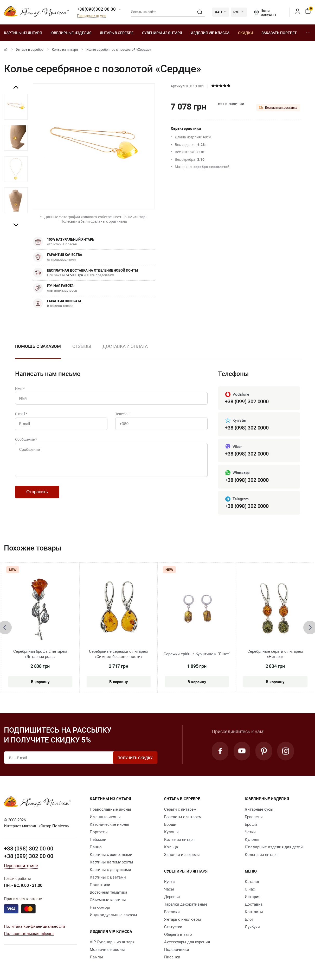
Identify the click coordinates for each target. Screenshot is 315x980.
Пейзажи (98, 839)
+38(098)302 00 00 (96, 9)
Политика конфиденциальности (34, 926)
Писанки (172, 957)
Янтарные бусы (259, 809)
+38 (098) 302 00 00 (29, 848)
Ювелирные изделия (71, 33)
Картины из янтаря (23, 33)
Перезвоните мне (92, 16)
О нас (250, 889)
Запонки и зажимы (182, 854)
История (253, 896)
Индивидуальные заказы (113, 915)
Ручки (169, 881)
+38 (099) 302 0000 (247, 401)
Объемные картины (108, 900)
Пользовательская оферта (29, 933)
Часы (169, 889)
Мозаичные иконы (107, 949)
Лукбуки (252, 927)
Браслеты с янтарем (183, 817)
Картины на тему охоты (111, 862)
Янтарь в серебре (117, 33)
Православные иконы (110, 809)
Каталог (252, 881)
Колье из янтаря (65, 49)
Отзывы (82, 346)
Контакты (254, 912)
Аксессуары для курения (187, 942)
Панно (96, 847)
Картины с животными (111, 854)
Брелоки (172, 912)
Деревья (172, 896)
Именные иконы (105, 817)
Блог (249, 919)
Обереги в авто (178, 934)
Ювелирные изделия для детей (274, 847)
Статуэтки (173, 927)
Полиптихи (100, 885)
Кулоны (171, 832)
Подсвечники (177, 949)
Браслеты (254, 817)
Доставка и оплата (125, 346)
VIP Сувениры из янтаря (112, 942)
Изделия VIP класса (210, 33)
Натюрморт (100, 907)
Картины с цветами (108, 877)
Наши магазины (265, 13)
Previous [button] (16, 87)
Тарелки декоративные (186, 904)
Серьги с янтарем (180, 809)
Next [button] (16, 225)
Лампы (96, 957)
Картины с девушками (110, 869)
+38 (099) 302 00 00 (29, 856)
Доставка (254, 904)
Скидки (246, 33)
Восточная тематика (108, 892)
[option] (16, 107)
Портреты (99, 832)
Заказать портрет (279, 33)
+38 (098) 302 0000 (247, 428)
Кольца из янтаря (261, 854)
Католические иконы (110, 824)
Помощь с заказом (38, 346)
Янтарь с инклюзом (182, 919)
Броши (170, 824)
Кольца (171, 847)
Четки (250, 832)
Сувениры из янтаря (162, 33)
